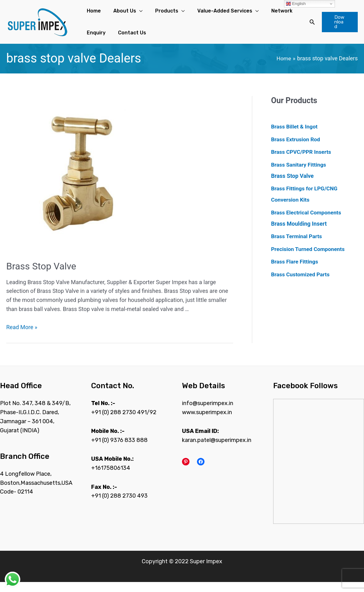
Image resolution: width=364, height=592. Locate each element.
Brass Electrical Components (307, 222)
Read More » (22, 337)
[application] (128, 13)
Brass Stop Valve (41, 276)
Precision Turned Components (309, 259)
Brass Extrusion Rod (296, 149)
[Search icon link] (306, 27)
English (296, 4)
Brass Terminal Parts (297, 246)
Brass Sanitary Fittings (300, 175)
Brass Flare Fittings (295, 271)
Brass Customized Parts (301, 284)
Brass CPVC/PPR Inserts (302, 162)
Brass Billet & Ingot (295, 136)
